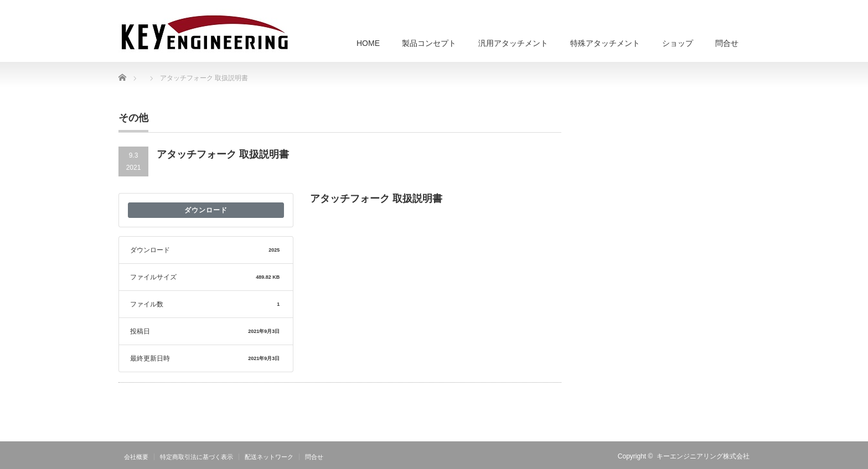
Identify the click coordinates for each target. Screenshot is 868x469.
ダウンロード (206, 210)
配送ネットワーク (269, 457)
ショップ (678, 43)
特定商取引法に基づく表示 (197, 457)
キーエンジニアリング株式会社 (703, 456)
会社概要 (136, 457)
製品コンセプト (429, 43)
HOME (368, 43)
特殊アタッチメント (605, 43)
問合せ (727, 43)
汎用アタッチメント (513, 43)
